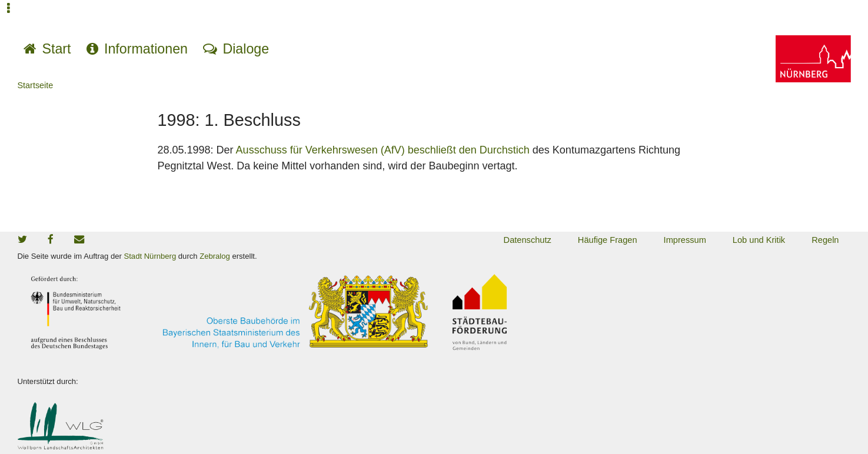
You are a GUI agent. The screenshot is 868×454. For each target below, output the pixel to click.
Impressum (685, 240)
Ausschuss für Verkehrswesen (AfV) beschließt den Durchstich (383, 150)
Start (57, 49)
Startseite (36, 85)
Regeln (825, 240)
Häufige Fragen (608, 240)
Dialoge (246, 49)
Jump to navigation (9, 16)
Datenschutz (528, 240)
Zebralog (215, 256)
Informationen (146, 49)
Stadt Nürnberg (150, 256)
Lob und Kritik (759, 240)
